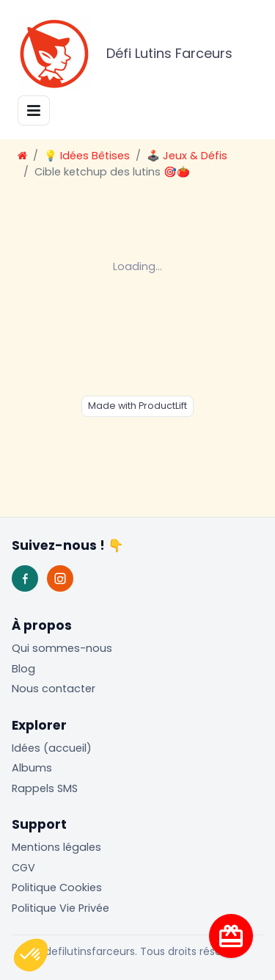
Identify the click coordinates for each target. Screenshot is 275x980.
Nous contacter (54, 689)
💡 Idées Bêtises (87, 156)
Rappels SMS (45, 788)
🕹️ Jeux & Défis (187, 156)
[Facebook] (25, 578)
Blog (23, 669)
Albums (32, 768)
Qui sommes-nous (62, 648)
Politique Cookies (57, 888)
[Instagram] (60, 578)
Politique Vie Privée (60, 908)
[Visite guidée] (231, 936)
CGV (23, 868)
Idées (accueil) (52, 748)
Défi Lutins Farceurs (125, 54)
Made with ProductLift (137, 406)
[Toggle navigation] (34, 110)
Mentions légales (56, 847)
